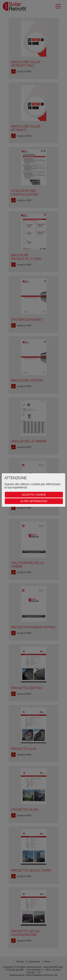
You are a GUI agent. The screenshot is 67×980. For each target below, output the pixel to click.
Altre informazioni (34, 501)
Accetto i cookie (34, 495)
